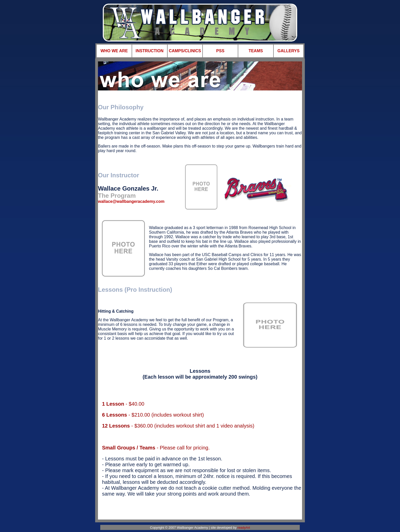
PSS (220, 51)
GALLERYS (289, 51)
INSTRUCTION (149, 51)
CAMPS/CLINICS (185, 51)
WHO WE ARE (114, 51)
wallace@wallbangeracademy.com (131, 201)
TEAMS (256, 51)
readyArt (244, 528)
